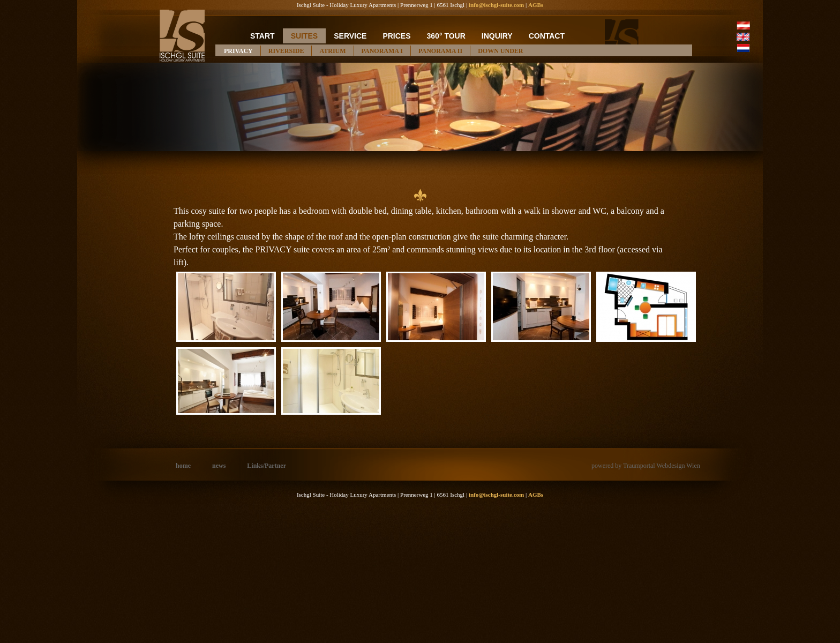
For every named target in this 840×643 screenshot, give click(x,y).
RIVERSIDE (286, 51)
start (262, 36)
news (219, 466)
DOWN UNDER (500, 51)
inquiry (497, 36)
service (350, 36)
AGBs (536, 5)
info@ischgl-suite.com (496, 5)
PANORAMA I (382, 51)
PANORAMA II (440, 51)
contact (547, 36)
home (183, 466)
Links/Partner (267, 466)
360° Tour (446, 36)
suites (305, 36)
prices (396, 36)
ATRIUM (332, 51)
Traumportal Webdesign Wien (662, 466)
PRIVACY (238, 51)
